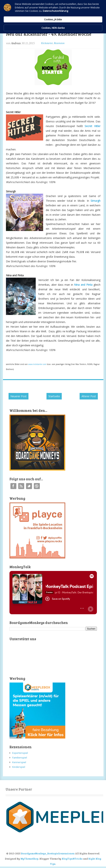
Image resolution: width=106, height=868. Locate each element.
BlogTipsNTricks (72, 859)
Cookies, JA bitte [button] (53, 19)
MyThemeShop (29, 859)
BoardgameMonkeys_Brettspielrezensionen (48, 853)
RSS (21, 486)
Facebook (13, 486)
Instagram (37, 486)
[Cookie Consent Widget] (53, 17)
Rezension (59, 43)
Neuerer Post (19, 396)
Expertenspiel (20, 753)
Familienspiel (20, 758)
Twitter (29, 486)
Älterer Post (89, 396)
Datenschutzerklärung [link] (55, 11)
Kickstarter (47, 43)
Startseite (54, 396)
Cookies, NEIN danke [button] (53, 28)
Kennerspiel (19, 762)
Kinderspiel (19, 767)
